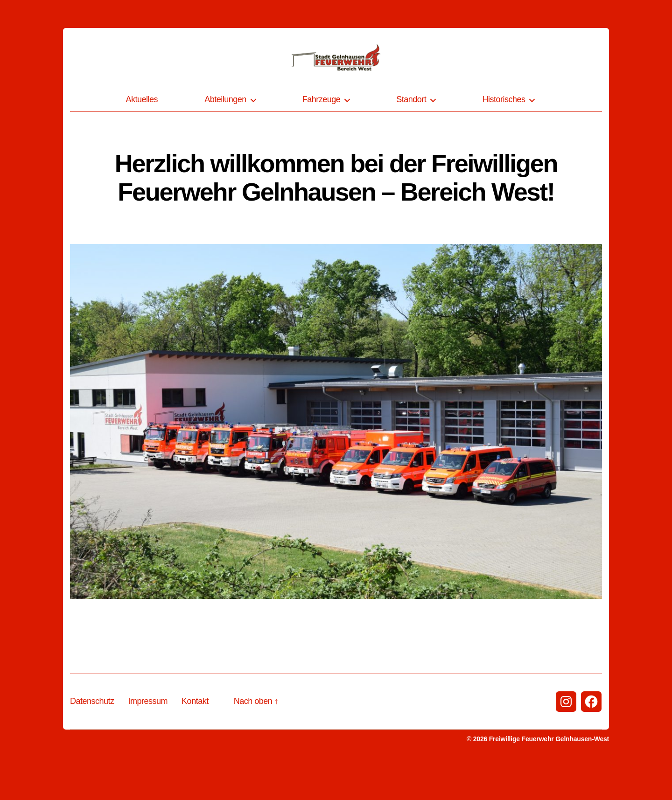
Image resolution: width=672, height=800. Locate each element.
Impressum (148, 738)
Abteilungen (225, 137)
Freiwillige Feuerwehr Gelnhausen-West (549, 776)
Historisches (504, 137)
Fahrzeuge (322, 137)
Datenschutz (92, 738)
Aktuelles (142, 137)
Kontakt (195, 738)
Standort (411, 137)
